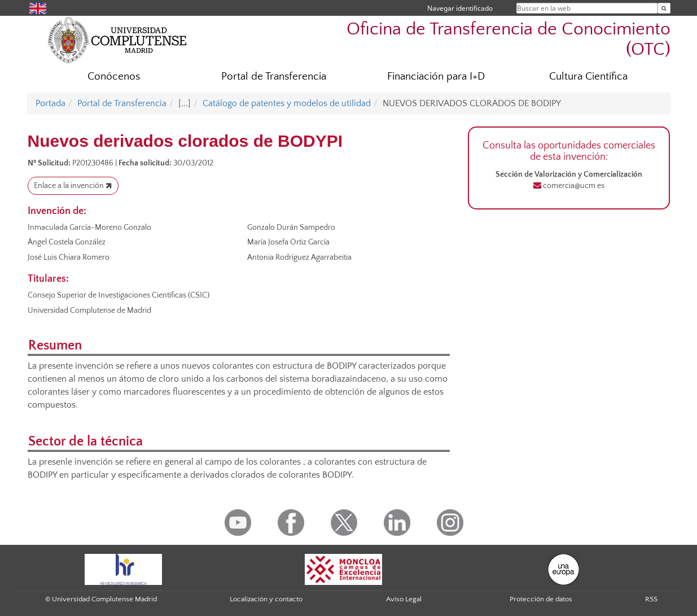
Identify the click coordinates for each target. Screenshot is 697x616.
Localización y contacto (266, 599)
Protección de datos (541, 599)
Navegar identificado (460, 8)
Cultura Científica (588, 77)
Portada (51, 103)
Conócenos (114, 77)
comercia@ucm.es (573, 186)
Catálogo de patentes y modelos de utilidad (287, 103)
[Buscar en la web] (664, 8)
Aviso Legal (404, 599)
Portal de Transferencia (274, 77)
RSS (651, 599)
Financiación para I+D (436, 77)
